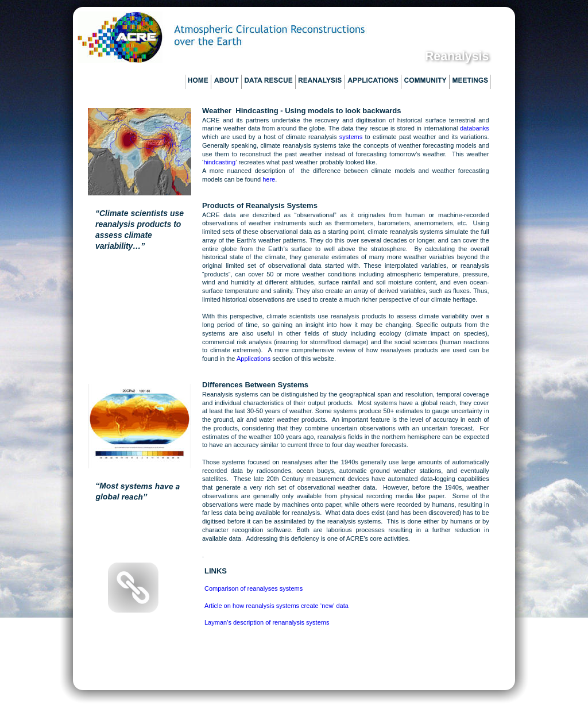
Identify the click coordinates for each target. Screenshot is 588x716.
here (269, 179)
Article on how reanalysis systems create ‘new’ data (276, 606)
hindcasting (219, 162)
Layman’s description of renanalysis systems (267, 622)
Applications (254, 359)
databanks (475, 128)
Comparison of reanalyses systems (254, 588)
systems (351, 137)
